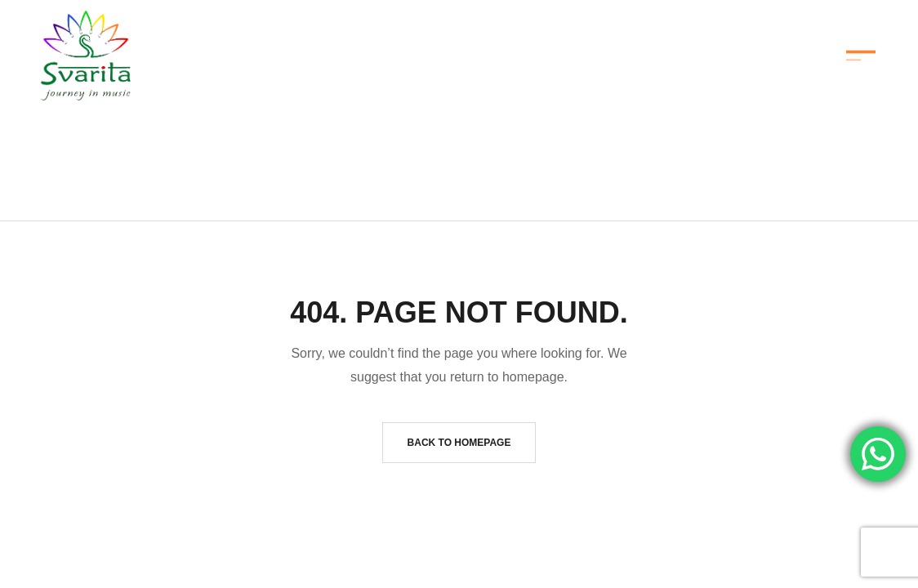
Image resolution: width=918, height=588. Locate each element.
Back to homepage (459, 443)
